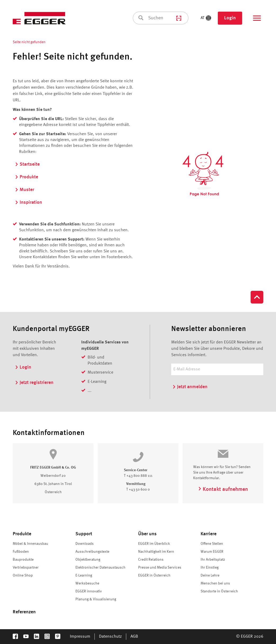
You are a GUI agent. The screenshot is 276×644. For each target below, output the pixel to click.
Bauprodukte (23, 560)
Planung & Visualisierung (96, 599)
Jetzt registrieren (34, 383)
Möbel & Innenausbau (30, 544)
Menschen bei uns (215, 583)
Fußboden (21, 552)
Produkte (26, 177)
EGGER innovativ (89, 591)
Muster (24, 190)
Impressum (80, 637)
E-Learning (84, 575)
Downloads (85, 544)
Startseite (27, 164)
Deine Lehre (210, 575)
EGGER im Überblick (154, 544)
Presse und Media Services (160, 568)
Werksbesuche (87, 583)
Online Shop (23, 575)
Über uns (147, 534)
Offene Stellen (212, 544)
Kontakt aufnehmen (223, 489)
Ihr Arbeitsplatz (213, 560)
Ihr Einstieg (210, 568)
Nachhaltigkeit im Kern (156, 552)
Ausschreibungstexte (92, 552)
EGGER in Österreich (154, 575)
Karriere (209, 534)
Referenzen (24, 612)
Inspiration (28, 202)
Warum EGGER (212, 552)
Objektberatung (88, 560)
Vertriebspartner (26, 568)
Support (84, 534)
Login (230, 18)
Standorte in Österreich (219, 591)
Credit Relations (151, 560)
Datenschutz (110, 637)
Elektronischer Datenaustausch (100, 568)
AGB (134, 637)
